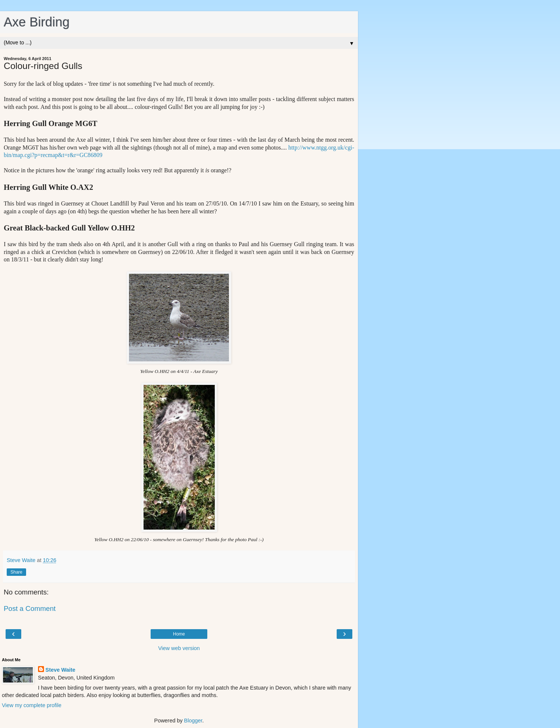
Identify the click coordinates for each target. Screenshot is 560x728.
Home (179, 634)
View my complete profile (32, 705)
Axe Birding (37, 22)
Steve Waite (60, 670)
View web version (179, 648)
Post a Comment (30, 608)
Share (16, 572)
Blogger (193, 721)
